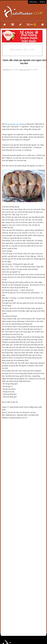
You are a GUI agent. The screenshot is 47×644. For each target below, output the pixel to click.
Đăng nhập (33, 2)
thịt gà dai (23, 124)
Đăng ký (42, 2)
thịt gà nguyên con (12, 124)
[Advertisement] (23, 96)
